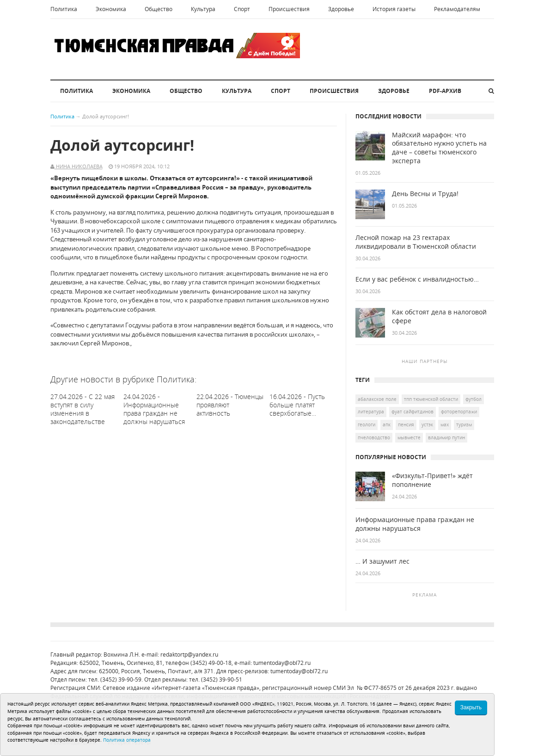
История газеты (394, 9)
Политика (64, 9)
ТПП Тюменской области (431, 399)
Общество (159, 9)
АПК (387, 424)
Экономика (111, 9)
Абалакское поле (377, 399)
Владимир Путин (446, 437)
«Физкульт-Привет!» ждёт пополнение (432, 480)
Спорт (242, 9)
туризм (464, 424)
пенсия (406, 424)
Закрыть (471, 707)
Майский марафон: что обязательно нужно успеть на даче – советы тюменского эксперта (439, 148)
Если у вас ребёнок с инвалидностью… (417, 279)
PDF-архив (445, 91)
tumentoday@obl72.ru (282, 663)
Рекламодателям (457, 9)
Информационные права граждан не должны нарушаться (415, 524)
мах (445, 424)
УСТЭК (427, 424)
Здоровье (341, 9)
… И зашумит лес (382, 561)
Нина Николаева (79, 166)
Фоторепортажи (459, 412)
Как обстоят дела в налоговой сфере (439, 317)
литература (371, 412)
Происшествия (289, 9)
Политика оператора (127, 740)
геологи (367, 424)
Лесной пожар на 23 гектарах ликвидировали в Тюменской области (416, 242)
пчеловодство (374, 437)
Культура (203, 9)
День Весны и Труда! (425, 194)
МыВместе (409, 437)
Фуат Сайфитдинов (413, 412)
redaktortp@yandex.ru (189, 655)
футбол (474, 399)
